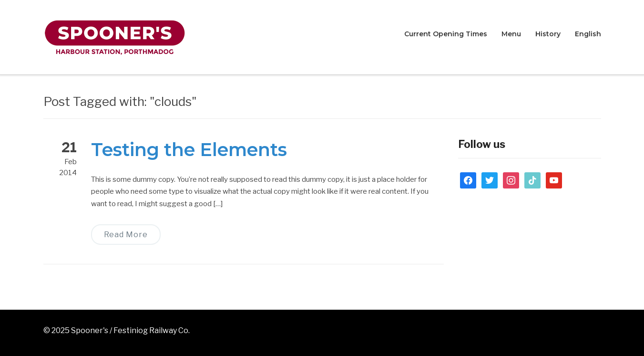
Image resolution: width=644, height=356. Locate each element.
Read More (126, 235)
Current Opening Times (446, 34)
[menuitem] (588, 35)
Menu (511, 34)
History (548, 34)
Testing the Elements (189, 150)
